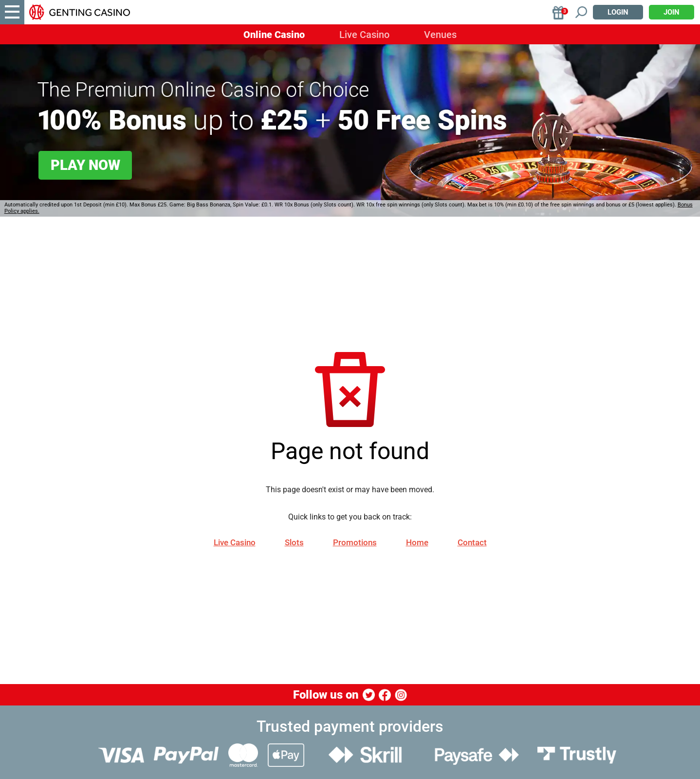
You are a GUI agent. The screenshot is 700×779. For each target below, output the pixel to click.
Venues (440, 35)
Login (618, 12)
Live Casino (364, 35)
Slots (294, 542)
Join (672, 12)
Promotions (355, 542)
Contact (472, 542)
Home (417, 542)
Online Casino (274, 35)
